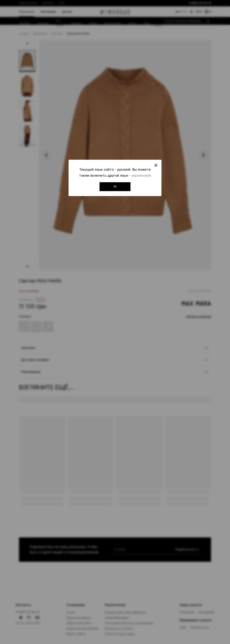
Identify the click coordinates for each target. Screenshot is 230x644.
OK (115, 188)
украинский (141, 177)
